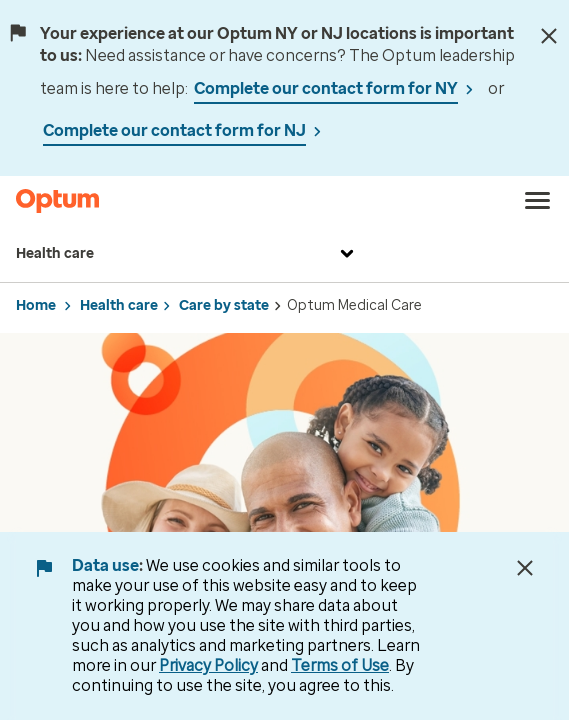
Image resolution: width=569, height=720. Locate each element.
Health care (187, 254)
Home (36, 305)
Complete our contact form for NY (326, 88)
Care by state (224, 305)
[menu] (538, 201)
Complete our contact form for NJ (174, 130)
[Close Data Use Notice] (525, 568)
